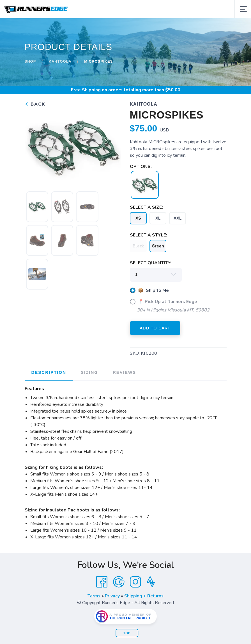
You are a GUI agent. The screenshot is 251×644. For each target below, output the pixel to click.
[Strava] (151, 582)
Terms (94, 596)
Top (127, 633)
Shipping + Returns (144, 596)
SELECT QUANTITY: (151, 263)
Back (35, 104)
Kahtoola (60, 61)
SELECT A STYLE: (148, 235)
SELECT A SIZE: (146, 207)
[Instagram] (135, 582)
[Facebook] (102, 582)
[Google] (119, 582)
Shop (30, 61)
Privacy (112, 596)
